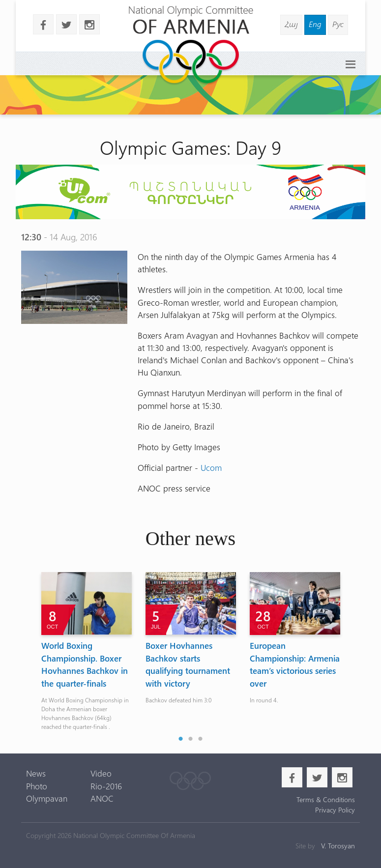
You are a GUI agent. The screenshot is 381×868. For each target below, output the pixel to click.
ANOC (102, 798)
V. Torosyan (338, 846)
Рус (338, 24)
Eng (315, 24)
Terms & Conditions (326, 799)
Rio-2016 (106, 786)
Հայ (291, 24)
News (36, 773)
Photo (37, 786)
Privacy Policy (335, 810)
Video (101, 773)
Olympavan (47, 798)
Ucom (211, 467)
